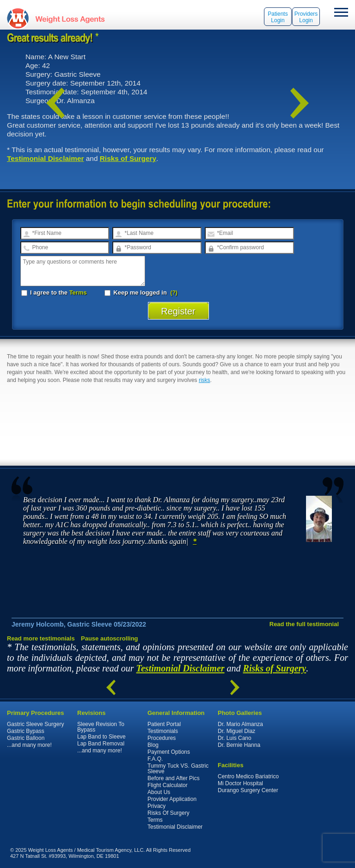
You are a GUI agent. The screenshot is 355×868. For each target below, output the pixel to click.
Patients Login (278, 17)
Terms (78, 292)
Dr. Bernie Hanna (239, 745)
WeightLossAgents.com (70, 18)
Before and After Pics (174, 778)
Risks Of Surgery (168, 813)
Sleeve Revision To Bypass (101, 727)
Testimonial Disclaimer (46, 158)
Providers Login (306, 17)
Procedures (162, 738)
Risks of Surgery (128, 158)
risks (205, 380)
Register (178, 311)
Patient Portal (164, 724)
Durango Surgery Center (248, 790)
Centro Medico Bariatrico (248, 776)
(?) (174, 293)
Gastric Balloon (26, 738)
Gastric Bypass (26, 731)
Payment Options (169, 752)
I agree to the (54, 292)
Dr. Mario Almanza (240, 724)
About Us (159, 792)
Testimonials (163, 731)
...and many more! (29, 745)
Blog (153, 745)
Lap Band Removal (101, 744)
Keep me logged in (137, 292)
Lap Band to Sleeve (101, 737)
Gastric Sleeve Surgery (35, 724)
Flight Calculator (168, 785)
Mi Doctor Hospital (240, 783)
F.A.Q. (155, 759)
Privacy (156, 806)
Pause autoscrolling (110, 638)
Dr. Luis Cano (235, 738)
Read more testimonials (41, 638)
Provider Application (172, 799)
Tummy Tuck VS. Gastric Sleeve (178, 769)
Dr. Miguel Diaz (236, 731)
